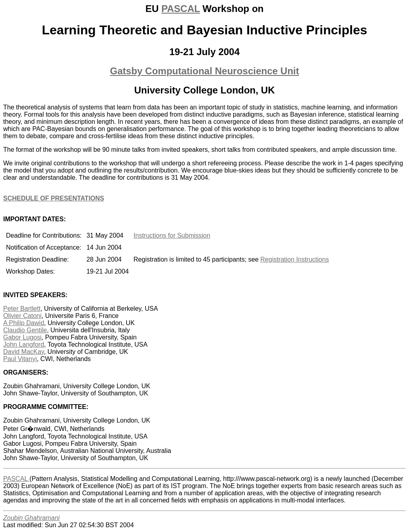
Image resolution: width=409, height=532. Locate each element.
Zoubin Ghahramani (31, 518)
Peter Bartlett (22, 309)
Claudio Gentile (25, 330)
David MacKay (24, 352)
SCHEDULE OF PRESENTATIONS (54, 198)
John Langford (24, 344)
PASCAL (181, 9)
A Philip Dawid (24, 323)
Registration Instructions (295, 259)
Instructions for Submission (172, 235)
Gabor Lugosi (22, 337)
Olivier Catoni (22, 316)
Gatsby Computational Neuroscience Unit (204, 71)
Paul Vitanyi (20, 359)
